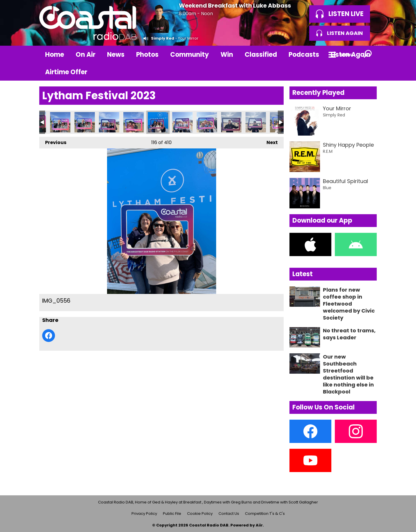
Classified (261, 55)
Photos (147, 55)
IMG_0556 (158, 122)
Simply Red (163, 38)
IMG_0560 (256, 122)
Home (55, 55)
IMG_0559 (231, 122)
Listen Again (351, 55)
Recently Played (318, 93)
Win (227, 55)
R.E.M (328, 151)
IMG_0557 (182, 122)
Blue (327, 188)
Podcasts (304, 55)
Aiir (259, 525)
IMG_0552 (60, 122)
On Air (86, 55)
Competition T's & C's (265, 514)
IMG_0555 (109, 122)
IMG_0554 (134, 122)
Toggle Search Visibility (368, 54)
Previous (53, 141)
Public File (172, 514)
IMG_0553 (85, 122)
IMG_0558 (207, 122)
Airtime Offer (66, 72)
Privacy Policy (144, 514)
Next (269, 141)
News (116, 55)
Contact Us (229, 514)
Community (190, 55)
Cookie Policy (200, 514)
